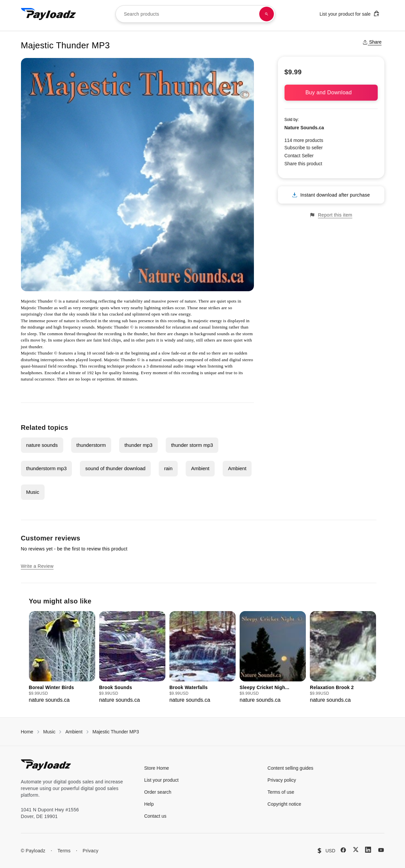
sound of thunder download (115, 468)
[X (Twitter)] (356, 850)
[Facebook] (343, 850)
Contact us (155, 816)
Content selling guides (291, 768)
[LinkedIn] (368, 850)
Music (33, 492)
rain (168, 468)
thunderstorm (91, 445)
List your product (161, 780)
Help (149, 804)
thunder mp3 (138, 445)
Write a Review (37, 566)
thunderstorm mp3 (47, 468)
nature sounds (42, 445)
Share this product (304, 164)
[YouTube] (381, 850)
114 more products (304, 140)
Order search (158, 792)
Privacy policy (282, 780)
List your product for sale (349, 13)
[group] (62, 658)
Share (372, 42)
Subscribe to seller (304, 148)
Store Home (157, 768)
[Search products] (267, 14)
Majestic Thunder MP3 (116, 732)
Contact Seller (299, 156)
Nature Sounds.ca (304, 128)
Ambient (200, 468)
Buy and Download (331, 92)
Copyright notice (284, 804)
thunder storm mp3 (192, 445)
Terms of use (281, 792)
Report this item (331, 215)
